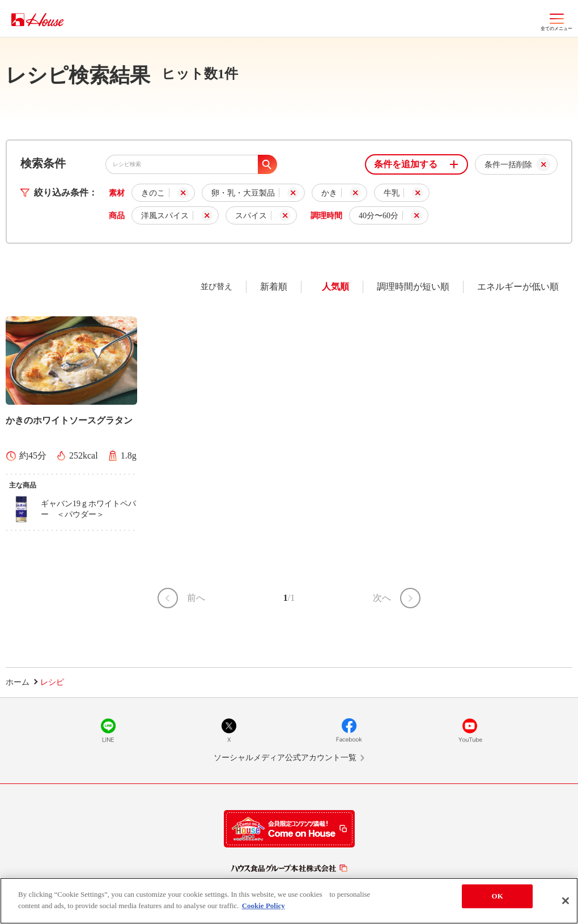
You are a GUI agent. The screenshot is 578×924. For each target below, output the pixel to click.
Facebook (349, 730)
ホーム (18, 682)
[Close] (566, 903)
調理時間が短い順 (413, 287)
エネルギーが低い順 (518, 287)
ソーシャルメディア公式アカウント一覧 (285, 758)
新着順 (274, 287)
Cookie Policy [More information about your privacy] (263, 907)
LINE (108, 730)
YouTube (470, 730)
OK (498, 898)
